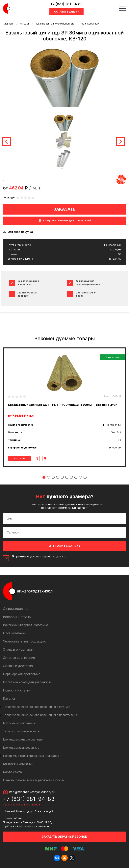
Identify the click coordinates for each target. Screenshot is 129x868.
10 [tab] (85, 477)
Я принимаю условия (39, 556)
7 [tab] (71, 477)
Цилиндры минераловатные (23, 739)
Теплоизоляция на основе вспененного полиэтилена (40, 715)
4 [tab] (58, 477)
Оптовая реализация (19, 658)
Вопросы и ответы (17, 617)
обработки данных (54, 556)
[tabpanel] (64, 407)
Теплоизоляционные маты (22, 731)
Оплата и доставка (18, 666)
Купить (20, 459)
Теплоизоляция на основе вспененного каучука (37, 707)
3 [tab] (53, 477)
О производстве (16, 609)
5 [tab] (62, 477)
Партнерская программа (22, 674)
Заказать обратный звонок (64, 837)
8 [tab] (76, 477)
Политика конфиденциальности (28, 682)
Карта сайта (12, 772)
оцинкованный (90, 24)
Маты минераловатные (19, 723)
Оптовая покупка (20, 232)
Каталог (25, 24)
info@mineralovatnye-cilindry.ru (32, 792)
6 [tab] (67, 477)
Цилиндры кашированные (21, 748)
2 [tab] (49, 477)
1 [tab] (44, 477)
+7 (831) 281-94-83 (66, 4)
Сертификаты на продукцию (25, 641)
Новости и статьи (17, 690)
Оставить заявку (66, 12)
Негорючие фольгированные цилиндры (31, 756)
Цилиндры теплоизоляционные (55, 24)
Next (121, 142)
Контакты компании (18, 764)
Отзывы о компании (18, 649)
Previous (6, 142)
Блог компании (15, 633)
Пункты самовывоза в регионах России (34, 780)
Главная (8, 24)
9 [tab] (80, 477)
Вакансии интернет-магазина (26, 625)
